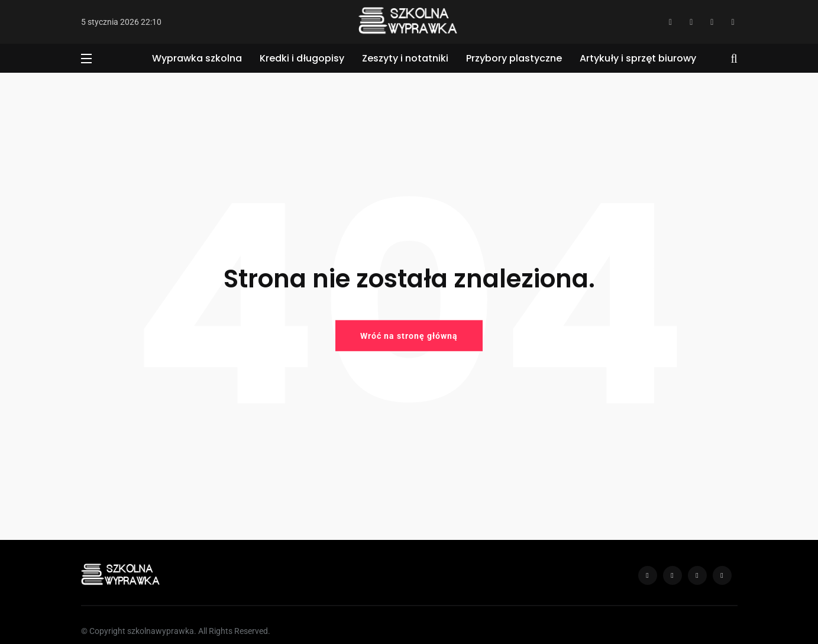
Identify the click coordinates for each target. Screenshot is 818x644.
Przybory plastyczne (514, 58)
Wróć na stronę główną (409, 335)
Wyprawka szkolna (197, 58)
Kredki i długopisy (302, 58)
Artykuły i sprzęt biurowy (638, 58)
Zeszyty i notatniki (405, 58)
